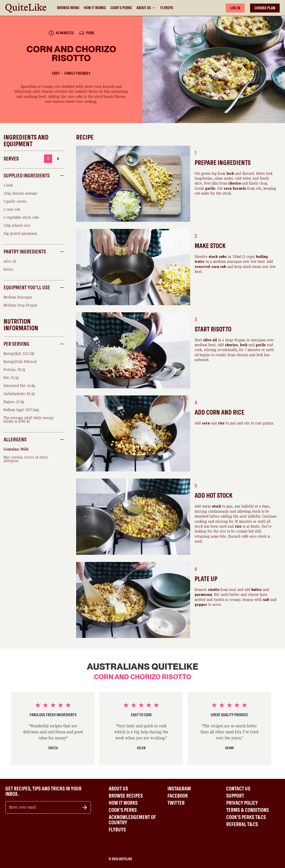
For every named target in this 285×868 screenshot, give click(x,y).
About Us (146, 8)
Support (235, 796)
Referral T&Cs (242, 824)
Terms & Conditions (247, 810)
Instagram (179, 789)
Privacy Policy (242, 803)
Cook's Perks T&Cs (246, 817)
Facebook (178, 796)
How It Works (95, 8)
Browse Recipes (126, 796)
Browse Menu (68, 8)
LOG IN (235, 8)
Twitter (176, 803)
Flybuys (167, 8)
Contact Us (238, 789)
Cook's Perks (121, 8)
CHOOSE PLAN (265, 8)
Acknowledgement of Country (132, 820)
